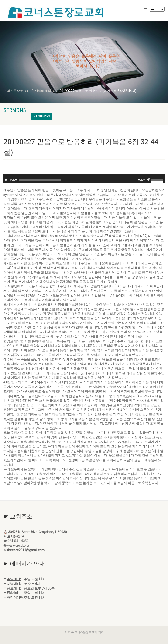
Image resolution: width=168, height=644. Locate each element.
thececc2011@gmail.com (26, 550)
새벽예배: (14, 584)
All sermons (41, 117)
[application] (84, 179)
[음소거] (148, 180)
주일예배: (14, 579)
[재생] (7, 180)
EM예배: (13, 593)
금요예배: (14, 588)
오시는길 (14, 536)
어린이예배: (15, 598)
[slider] (40, 180)
